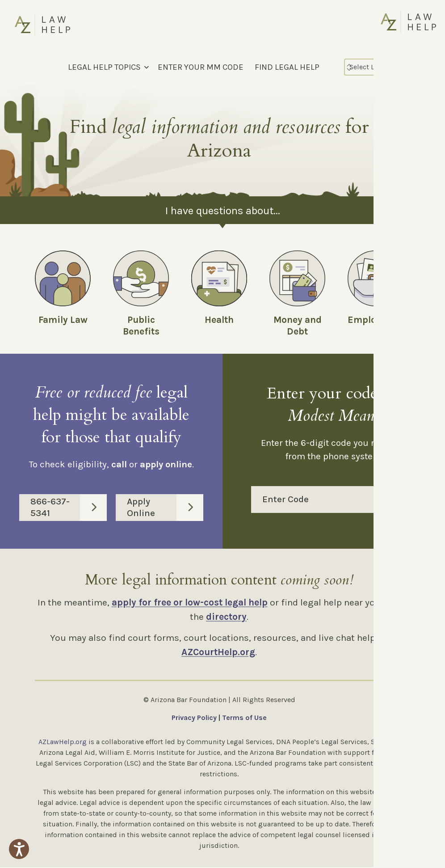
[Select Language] (383, 67)
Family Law (63, 320)
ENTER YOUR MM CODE (201, 67)
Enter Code (339, 500)
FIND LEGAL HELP (287, 67)
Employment (376, 320)
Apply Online (165, 508)
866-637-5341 (69, 508)
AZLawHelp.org (63, 743)
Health (219, 320)
